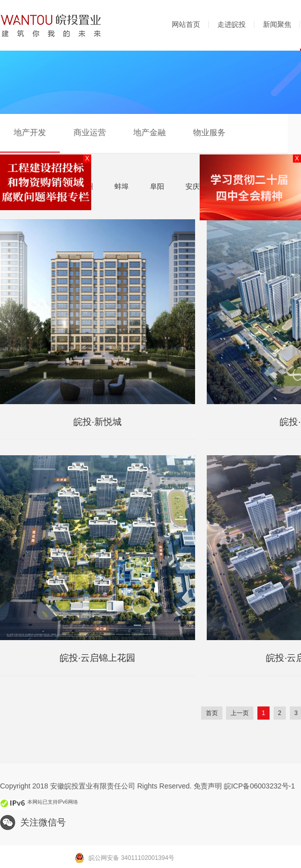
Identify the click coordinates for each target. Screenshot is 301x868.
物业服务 (209, 132)
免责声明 (208, 786)
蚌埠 (122, 186)
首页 (212, 713)
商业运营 (90, 132)
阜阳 (157, 186)
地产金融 (149, 132)
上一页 (240, 713)
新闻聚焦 (277, 24)
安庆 (193, 186)
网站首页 (186, 24)
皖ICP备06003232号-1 (259, 786)
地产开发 (30, 132)
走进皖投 (232, 24)
